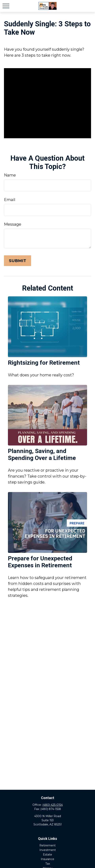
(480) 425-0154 (53, 805)
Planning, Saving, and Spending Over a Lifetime (42, 454)
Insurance (47, 859)
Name (10, 175)
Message (13, 224)
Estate (47, 855)
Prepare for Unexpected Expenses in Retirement (40, 562)
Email (10, 200)
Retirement (47, 845)
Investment (48, 850)
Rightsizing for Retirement (44, 363)
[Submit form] (18, 261)
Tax (48, 864)
